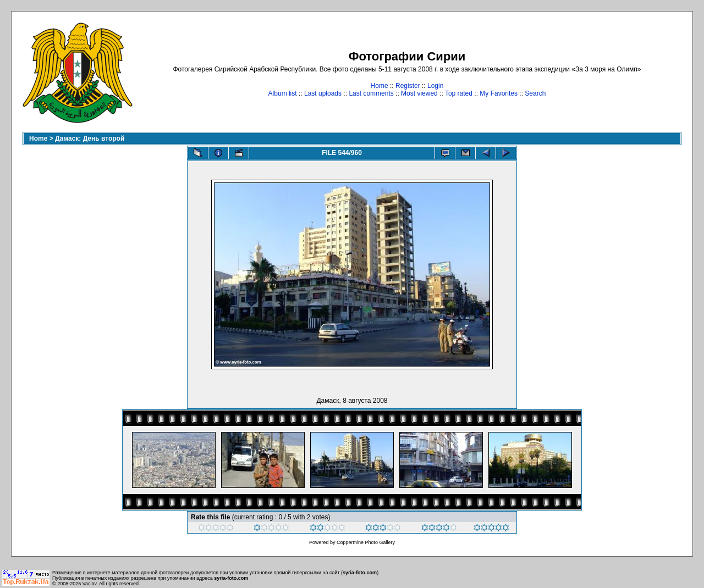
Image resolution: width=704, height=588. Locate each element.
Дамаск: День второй (90, 138)
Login (435, 86)
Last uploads (323, 93)
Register (408, 86)
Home (380, 86)
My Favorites (499, 93)
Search (535, 93)
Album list (283, 93)
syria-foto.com (360, 573)
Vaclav (90, 584)
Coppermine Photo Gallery (366, 542)
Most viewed (419, 93)
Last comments (371, 93)
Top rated (459, 93)
